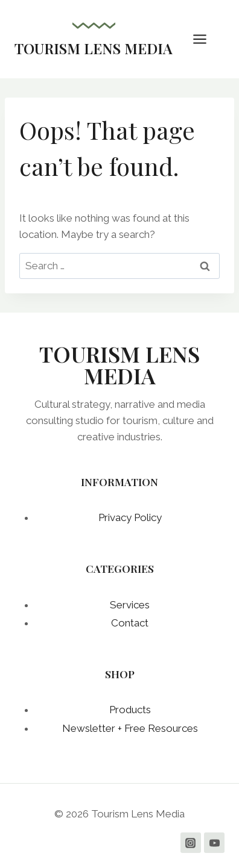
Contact (130, 623)
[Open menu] (206, 39)
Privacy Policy (130, 517)
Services (130, 605)
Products (130, 710)
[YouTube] (214, 843)
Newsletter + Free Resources (130, 728)
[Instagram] (191, 843)
